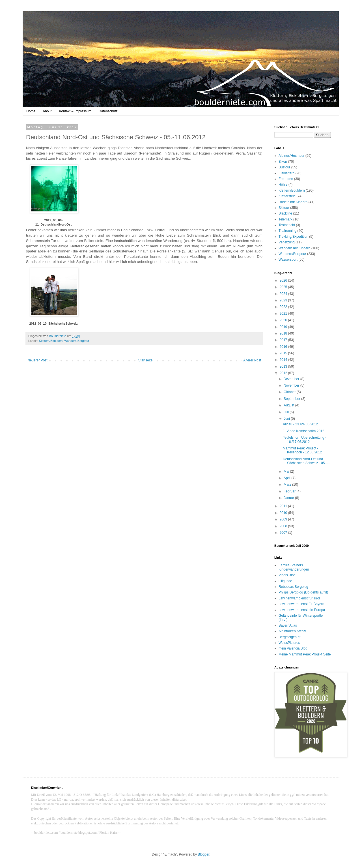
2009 (284, 519)
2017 (284, 340)
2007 (284, 533)
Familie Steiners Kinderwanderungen (294, 567)
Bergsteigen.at (289, 637)
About (47, 111)
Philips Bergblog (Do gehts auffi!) (303, 592)
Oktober (290, 392)
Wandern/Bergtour (77, 341)
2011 (284, 506)
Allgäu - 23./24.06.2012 (300, 424)
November (292, 385)
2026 (284, 280)
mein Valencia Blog (293, 648)
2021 (284, 314)
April (287, 478)
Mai (287, 471)
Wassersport (288, 260)
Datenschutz (108, 111)
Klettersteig (287, 196)
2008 (284, 526)
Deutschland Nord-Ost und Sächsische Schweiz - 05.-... (306, 461)
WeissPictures (289, 643)
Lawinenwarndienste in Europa (302, 610)
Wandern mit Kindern (294, 248)
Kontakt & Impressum (75, 111)
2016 (284, 347)
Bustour (284, 167)
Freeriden (286, 179)
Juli (287, 412)
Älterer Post (252, 360)
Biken (283, 162)
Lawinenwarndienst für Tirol (299, 598)
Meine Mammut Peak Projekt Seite (305, 654)
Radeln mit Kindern (293, 202)
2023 (284, 300)
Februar (290, 491)
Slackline (285, 213)
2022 (284, 307)
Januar (289, 498)
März (288, 485)
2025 (284, 287)
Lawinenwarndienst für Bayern (301, 604)
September (292, 399)
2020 (284, 320)
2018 (284, 333)
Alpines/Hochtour (291, 156)
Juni (287, 419)
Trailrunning (287, 231)
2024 (284, 294)
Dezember (292, 379)
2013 (284, 367)
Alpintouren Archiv (292, 631)
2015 (284, 353)
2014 (284, 360)
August (289, 405)
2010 (284, 513)
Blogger (203, 854)
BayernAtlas (288, 625)
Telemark (285, 219)
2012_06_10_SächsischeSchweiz (53, 323)
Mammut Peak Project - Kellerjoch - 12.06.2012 (302, 450)
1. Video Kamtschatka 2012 (304, 431)
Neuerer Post (37, 360)
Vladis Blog (287, 575)
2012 (284, 373)
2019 (284, 327)
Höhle (283, 185)
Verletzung (287, 242)
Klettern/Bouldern (51, 341)
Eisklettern (286, 173)
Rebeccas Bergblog (293, 587)
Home (31, 111)
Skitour (284, 208)
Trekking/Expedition (293, 237)
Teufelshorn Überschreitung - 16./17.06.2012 (305, 440)
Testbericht (287, 225)
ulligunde (285, 581)
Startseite (146, 360)
